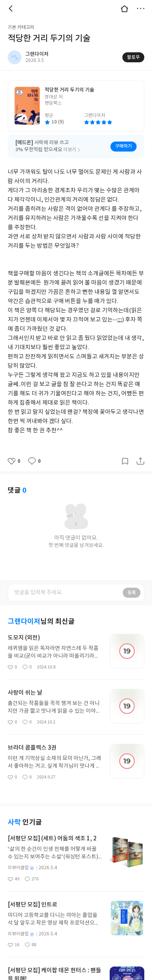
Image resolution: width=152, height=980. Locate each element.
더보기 (140, 8)
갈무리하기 (125, 461)
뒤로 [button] (12, 8)
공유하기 (140, 461)
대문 (124, 8)
